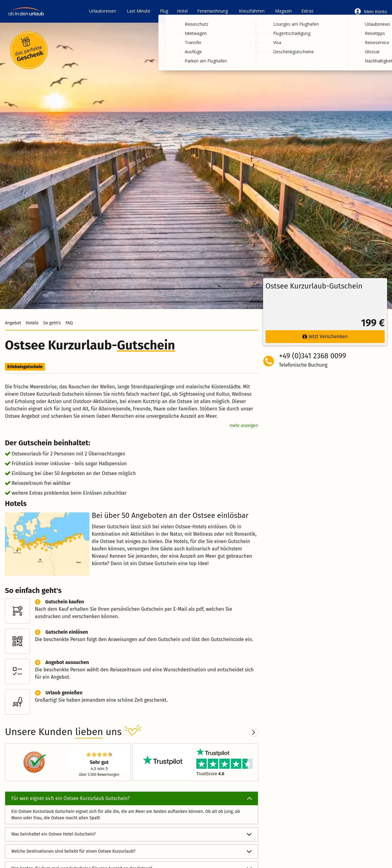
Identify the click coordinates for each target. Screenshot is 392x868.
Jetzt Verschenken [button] (325, 336)
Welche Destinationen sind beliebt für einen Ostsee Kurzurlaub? (132, 851)
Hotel (182, 11)
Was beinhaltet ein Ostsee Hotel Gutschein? (132, 834)
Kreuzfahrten (252, 11)
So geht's (52, 323)
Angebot (13, 323)
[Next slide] (254, 732)
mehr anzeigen (244, 426)
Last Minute (139, 11)
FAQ (69, 323)
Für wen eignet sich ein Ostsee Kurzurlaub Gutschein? (132, 798)
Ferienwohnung (213, 11)
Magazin (283, 11)
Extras (307, 11)
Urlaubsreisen (103, 11)
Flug (164, 11)
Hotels (32, 323)
